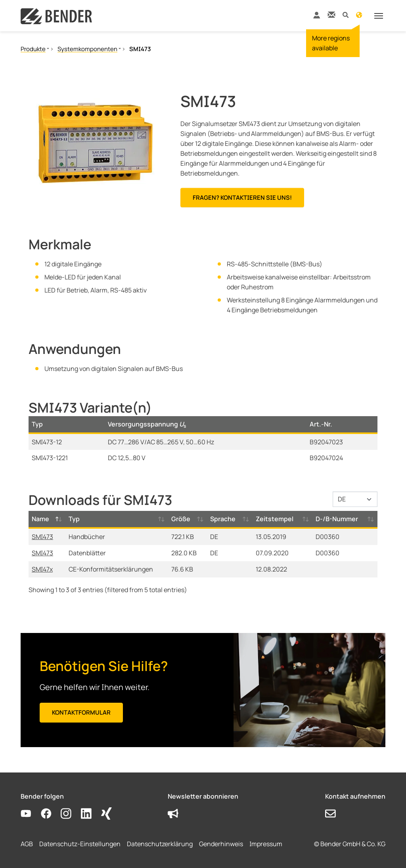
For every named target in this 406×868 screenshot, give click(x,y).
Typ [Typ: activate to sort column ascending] (74, 519)
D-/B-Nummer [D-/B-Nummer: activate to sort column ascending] (337, 519)
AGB (27, 844)
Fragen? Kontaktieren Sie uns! (242, 198)
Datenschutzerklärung (160, 844)
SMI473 (42, 537)
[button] (346, 14)
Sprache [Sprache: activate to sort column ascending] (223, 519)
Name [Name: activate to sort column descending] (40, 519)
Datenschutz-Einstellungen (80, 844)
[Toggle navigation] (379, 16)
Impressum (266, 844)
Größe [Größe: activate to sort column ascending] (181, 519)
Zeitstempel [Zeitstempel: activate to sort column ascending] (275, 519)
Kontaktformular (81, 712)
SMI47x (42, 569)
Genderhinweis (221, 844)
